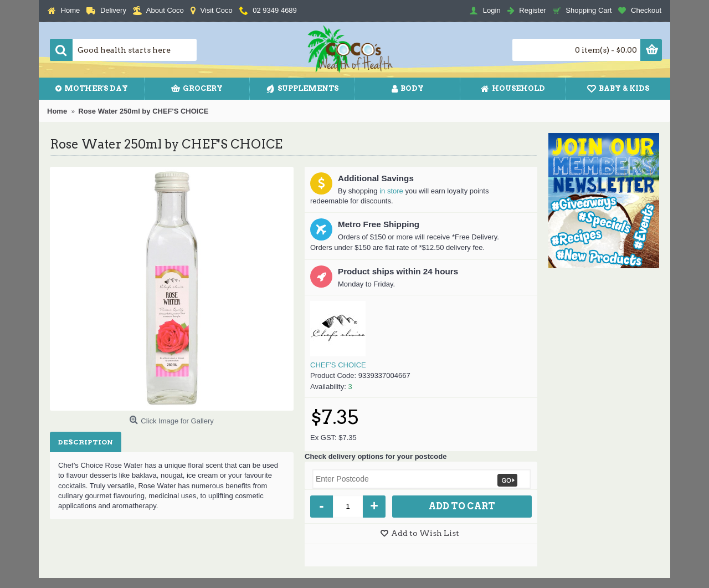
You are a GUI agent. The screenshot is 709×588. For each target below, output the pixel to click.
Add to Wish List (425, 533)
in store (391, 191)
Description (86, 442)
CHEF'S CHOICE (338, 365)
